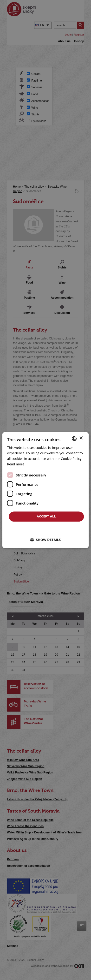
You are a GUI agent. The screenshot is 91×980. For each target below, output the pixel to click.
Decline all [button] (46, 529)
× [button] (81, 438)
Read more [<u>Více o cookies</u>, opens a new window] (16, 464)
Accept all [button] (46, 517)
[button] (46, 540)
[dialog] (45, 490)
